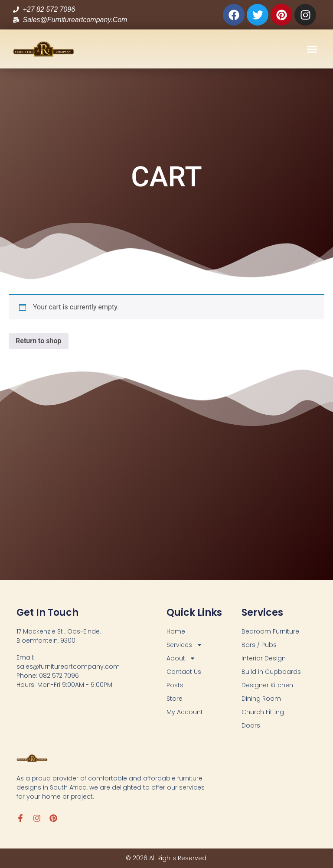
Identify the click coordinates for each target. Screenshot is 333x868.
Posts (175, 685)
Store (175, 699)
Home (176, 631)
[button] (312, 49)
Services (184, 645)
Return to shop (39, 341)
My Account (185, 712)
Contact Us (184, 672)
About (181, 658)
